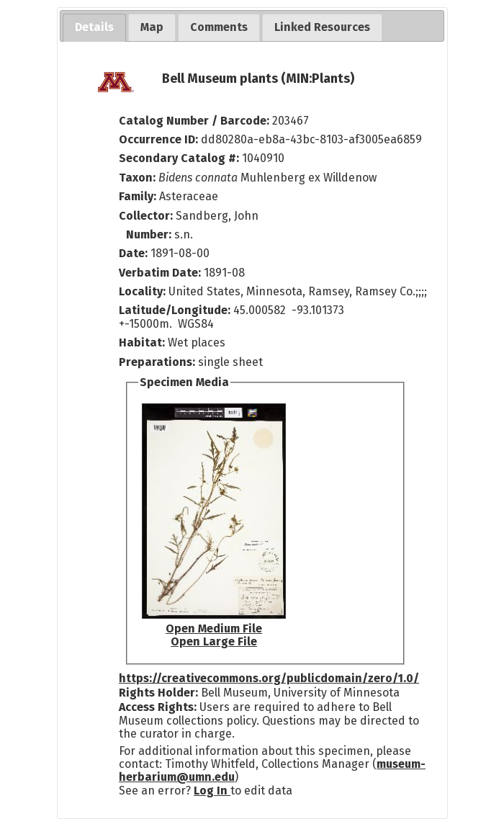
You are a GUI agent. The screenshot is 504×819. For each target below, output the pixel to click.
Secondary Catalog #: (179, 158)
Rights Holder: (158, 693)
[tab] (94, 28)
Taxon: (137, 178)
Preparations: (157, 362)
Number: (150, 234)
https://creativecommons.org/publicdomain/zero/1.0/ (269, 678)
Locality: (142, 291)
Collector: (147, 216)
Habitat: (143, 343)
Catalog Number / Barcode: (195, 121)
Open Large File (214, 641)
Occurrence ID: (160, 139)
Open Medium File (214, 628)
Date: (133, 253)
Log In (212, 791)
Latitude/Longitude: (175, 310)
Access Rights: (158, 707)
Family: (138, 196)
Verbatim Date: (160, 273)
